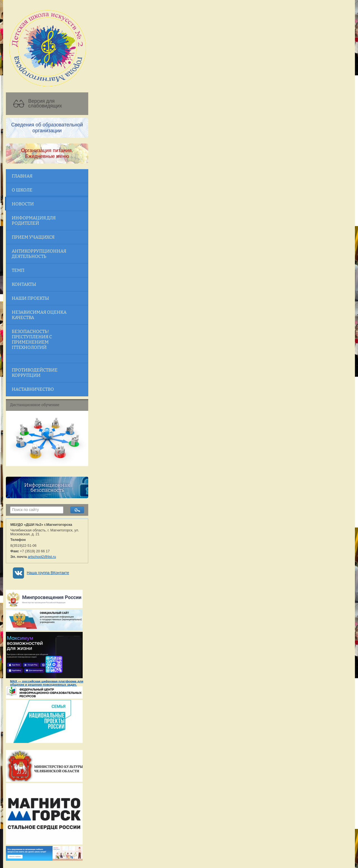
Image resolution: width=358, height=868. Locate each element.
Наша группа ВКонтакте (48, 573)
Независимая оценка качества (39, 315)
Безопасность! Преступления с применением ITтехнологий (32, 339)
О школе (22, 190)
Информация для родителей (34, 220)
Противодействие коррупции (35, 373)
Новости (23, 204)
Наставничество (33, 389)
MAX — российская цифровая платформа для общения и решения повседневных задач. (47, 683)
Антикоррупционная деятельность (39, 254)
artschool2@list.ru (42, 557)
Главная (22, 176)
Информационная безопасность (47, 488)
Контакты (24, 284)
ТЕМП (18, 270)
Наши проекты (30, 298)
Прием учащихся (33, 237)
